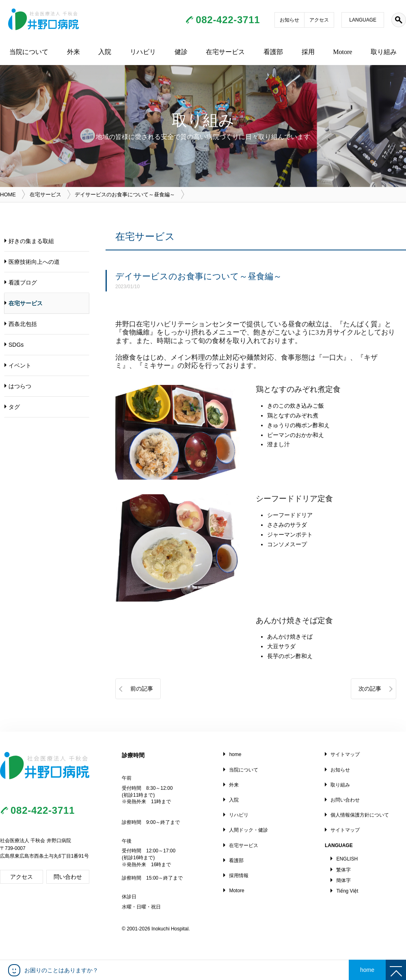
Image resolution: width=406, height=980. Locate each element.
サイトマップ (345, 754)
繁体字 (343, 870)
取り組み (384, 52)
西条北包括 (23, 324)
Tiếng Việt (347, 891)
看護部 (273, 52)
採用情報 (239, 876)
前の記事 (142, 689)
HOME (8, 194)
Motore (342, 52)
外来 (73, 52)
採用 (308, 52)
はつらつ (20, 386)
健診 (181, 52)
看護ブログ (23, 282)
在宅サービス (225, 52)
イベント (20, 365)
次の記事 (370, 689)
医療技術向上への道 (34, 262)
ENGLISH (347, 859)
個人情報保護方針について (360, 815)
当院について (29, 52)
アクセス (319, 20)
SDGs (16, 345)
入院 (105, 52)
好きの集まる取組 (31, 241)
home (235, 754)
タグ (14, 407)
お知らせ (289, 20)
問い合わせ (68, 877)
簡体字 (343, 880)
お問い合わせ (345, 800)
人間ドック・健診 (248, 830)
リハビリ (143, 52)
